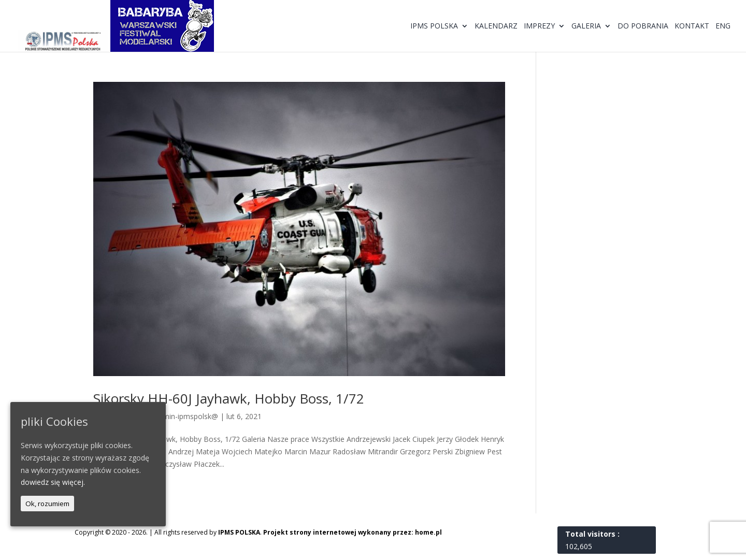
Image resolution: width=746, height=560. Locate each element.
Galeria (586, 26)
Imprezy (539, 26)
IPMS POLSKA (239, 532)
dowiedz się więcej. (53, 482)
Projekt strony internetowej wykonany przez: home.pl (353, 532)
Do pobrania (643, 26)
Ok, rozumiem (47, 504)
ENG (723, 26)
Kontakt (692, 26)
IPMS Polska (434, 26)
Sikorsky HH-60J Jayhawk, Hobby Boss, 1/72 (229, 398)
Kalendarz (496, 26)
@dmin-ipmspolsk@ (185, 416)
